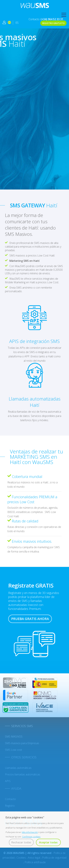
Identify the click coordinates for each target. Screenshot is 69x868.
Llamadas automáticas (18, 768)
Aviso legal (34, 858)
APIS (8, 781)
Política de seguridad (54, 858)
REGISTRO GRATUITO (53, 23)
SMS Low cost (13, 750)
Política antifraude (35, 862)
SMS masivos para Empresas (22, 743)
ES (17, 23)
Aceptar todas (48, 842)
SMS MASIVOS (14, 737)
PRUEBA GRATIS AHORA (30, 619)
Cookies (22, 858)
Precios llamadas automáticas (23, 774)
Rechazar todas (21, 842)
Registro (10, 806)
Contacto (10, 799)
